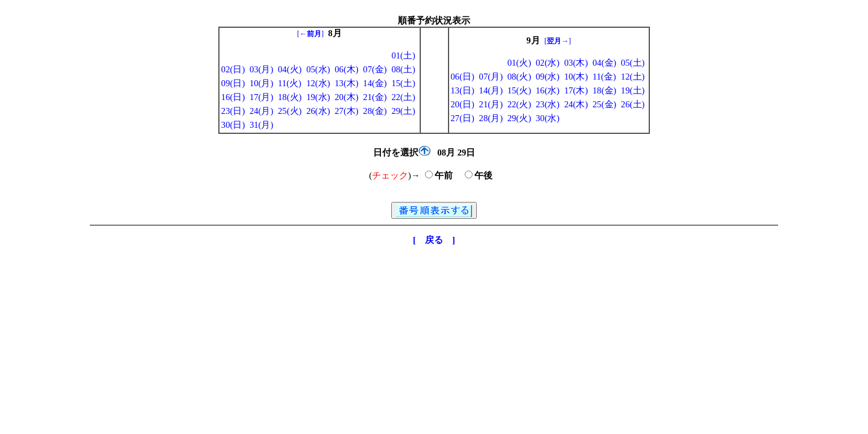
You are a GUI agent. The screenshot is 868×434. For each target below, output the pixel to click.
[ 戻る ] (434, 240)
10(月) (261, 83)
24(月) (261, 111)
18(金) (604, 90)
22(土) (403, 97)
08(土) (403, 69)
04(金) (604, 63)
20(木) (346, 97)
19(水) (318, 97)
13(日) (463, 90)
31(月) (261, 125)
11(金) (604, 77)
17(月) (261, 97)
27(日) (463, 118)
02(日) (233, 69)
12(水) (318, 83)
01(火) (519, 63)
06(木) (346, 69)
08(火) (519, 77)
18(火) (290, 97)
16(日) (233, 97)
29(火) (519, 118)
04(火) (290, 69)
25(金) (604, 104)
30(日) (233, 125)
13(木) (346, 83)
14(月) (491, 90)
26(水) (318, 111)
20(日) (463, 104)
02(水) (548, 63)
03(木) (576, 63)
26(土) (633, 104)
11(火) (290, 83)
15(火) (519, 90)
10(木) (576, 77)
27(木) (346, 111)
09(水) (548, 77)
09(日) (233, 83)
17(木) (576, 90)
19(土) (633, 90)
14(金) (375, 83)
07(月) (491, 77)
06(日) (463, 77)
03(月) (261, 69)
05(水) (318, 69)
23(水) (548, 104)
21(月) (491, 104)
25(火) (290, 111)
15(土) (403, 83)
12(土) (633, 77)
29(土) (403, 111)
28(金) (375, 111)
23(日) (233, 111)
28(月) (491, 118)
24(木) (576, 104)
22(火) (519, 104)
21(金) (375, 97)
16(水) (548, 90)
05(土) (633, 63)
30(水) (548, 118)
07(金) (375, 69)
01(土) (403, 55)
